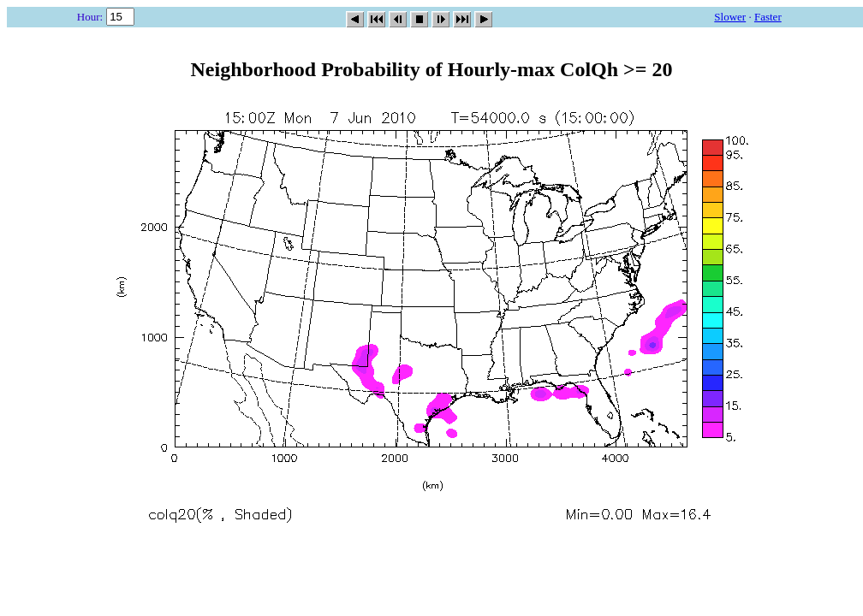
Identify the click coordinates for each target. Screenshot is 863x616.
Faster (768, 17)
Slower (730, 17)
